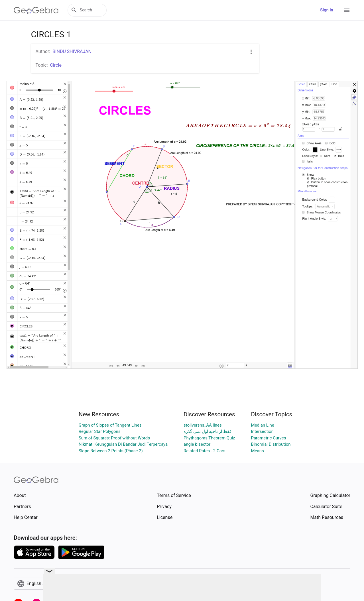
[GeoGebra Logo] (36, 10)
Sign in (327, 10)
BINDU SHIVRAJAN (72, 51)
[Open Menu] (347, 10)
